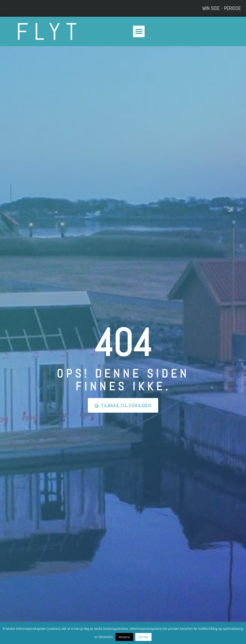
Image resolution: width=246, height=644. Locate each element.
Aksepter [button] (124, 637)
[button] (139, 31)
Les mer (143, 637)
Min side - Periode (222, 8)
